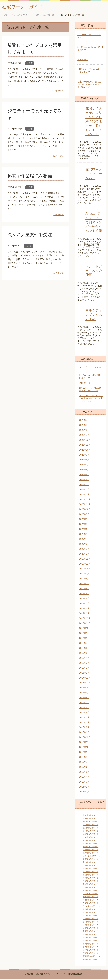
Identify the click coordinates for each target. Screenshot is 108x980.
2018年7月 (84, 644)
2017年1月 (84, 733)
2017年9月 (84, 693)
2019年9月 (84, 574)
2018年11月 (85, 624)
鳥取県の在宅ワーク (91, 910)
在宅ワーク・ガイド (24, 7)
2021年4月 (84, 480)
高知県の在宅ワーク (91, 935)
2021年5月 (84, 475)
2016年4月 (84, 777)
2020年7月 (84, 525)
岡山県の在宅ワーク (91, 916)
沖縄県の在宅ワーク (91, 960)
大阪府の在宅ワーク (91, 897)
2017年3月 (84, 723)
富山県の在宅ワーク (91, 863)
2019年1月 (84, 614)
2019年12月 (85, 559)
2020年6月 (84, 530)
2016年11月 (85, 743)
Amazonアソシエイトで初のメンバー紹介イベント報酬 (94, 223)
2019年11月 (85, 564)
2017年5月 (84, 713)
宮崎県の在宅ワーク (91, 954)
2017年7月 (84, 703)
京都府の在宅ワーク (91, 894)
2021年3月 (84, 485)
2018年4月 (84, 658)
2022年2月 (84, 431)
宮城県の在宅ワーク (91, 825)
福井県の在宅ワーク (91, 869)
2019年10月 (85, 569)
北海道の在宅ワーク (91, 816)
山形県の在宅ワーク (91, 832)
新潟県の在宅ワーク (91, 860)
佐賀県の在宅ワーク (91, 941)
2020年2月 (84, 549)
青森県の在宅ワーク (91, 819)
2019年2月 (84, 609)
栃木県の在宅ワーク (91, 841)
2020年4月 (84, 540)
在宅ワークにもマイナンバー (94, 174)
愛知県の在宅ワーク (91, 885)
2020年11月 (85, 505)
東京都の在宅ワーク (91, 853)
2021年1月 (84, 495)
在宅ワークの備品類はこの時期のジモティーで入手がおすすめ (89, 85)
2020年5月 (84, 535)
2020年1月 (84, 554)
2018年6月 (84, 649)
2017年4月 (84, 718)
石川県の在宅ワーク (91, 866)
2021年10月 (85, 450)
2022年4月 (84, 421)
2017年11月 (85, 683)
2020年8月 (84, 520)
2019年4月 (84, 599)
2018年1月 (84, 673)
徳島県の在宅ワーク (91, 925)
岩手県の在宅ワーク (91, 822)
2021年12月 (85, 440)
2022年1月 (84, 435)
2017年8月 (84, 698)
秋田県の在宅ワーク (91, 828)
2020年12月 (85, 500)
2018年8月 (84, 639)
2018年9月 (84, 634)
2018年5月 (84, 654)
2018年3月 (84, 663)
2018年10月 (85, 629)
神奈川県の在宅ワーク (91, 857)
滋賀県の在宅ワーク (91, 891)
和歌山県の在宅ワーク (91, 907)
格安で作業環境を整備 (30, 177)
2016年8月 (84, 758)
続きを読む (59, 91)
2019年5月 (84, 594)
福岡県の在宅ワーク (91, 938)
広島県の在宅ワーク (91, 919)
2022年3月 (84, 426)
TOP (15, 16)
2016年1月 (84, 792)
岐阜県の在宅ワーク (91, 879)
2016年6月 (84, 768)
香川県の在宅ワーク (91, 929)
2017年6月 (84, 708)
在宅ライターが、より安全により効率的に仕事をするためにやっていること (94, 122)
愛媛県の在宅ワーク (91, 932)
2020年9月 (84, 515)
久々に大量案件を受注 (30, 235)
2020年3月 (84, 545)
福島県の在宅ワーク (91, 835)
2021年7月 (84, 465)
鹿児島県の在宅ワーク (91, 957)
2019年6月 (84, 589)
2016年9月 (84, 753)
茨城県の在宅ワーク (91, 838)
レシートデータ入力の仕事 (94, 271)
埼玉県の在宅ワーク (91, 847)
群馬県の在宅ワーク (91, 844)
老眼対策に (83, 60)
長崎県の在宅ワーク (91, 944)
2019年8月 (84, 579)
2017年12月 (85, 678)
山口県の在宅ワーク (91, 922)
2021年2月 (84, 490)
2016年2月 (84, 787)
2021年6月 (84, 470)
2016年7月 (84, 763)
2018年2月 (84, 668)
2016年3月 (84, 782)
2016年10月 (85, 748)
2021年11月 (85, 445)
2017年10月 (85, 688)
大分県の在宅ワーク (91, 951)
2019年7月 (84, 584)
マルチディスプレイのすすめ (94, 315)
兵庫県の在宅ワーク (91, 900)
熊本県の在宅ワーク (91, 947)
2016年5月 (84, 772)
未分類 (30, 64)
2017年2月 (84, 728)
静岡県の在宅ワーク (91, 882)
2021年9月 (84, 455)
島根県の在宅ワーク (91, 913)
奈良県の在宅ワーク (91, 904)
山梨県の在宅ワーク (91, 872)
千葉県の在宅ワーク (91, 850)
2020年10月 (85, 510)
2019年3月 (84, 604)
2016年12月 (85, 738)
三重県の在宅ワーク (91, 888)
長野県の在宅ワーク (91, 875)
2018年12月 (85, 619)
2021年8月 (84, 460)
